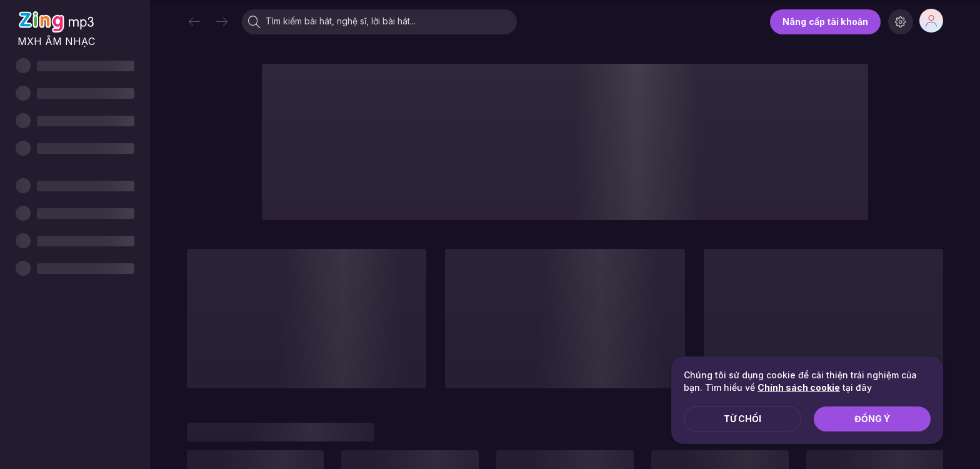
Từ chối (742, 419)
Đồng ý (872, 419)
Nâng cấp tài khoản (825, 22)
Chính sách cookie (799, 387)
